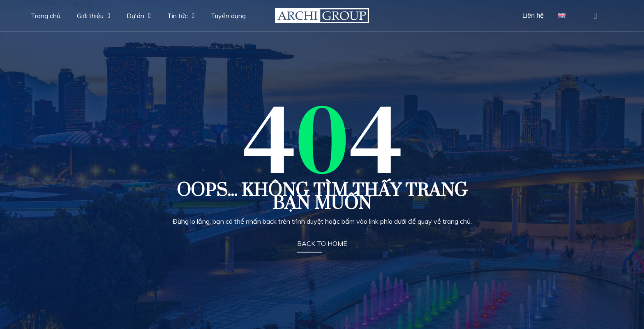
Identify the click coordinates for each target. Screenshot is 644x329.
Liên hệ (533, 15)
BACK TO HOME (322, 243)
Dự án (139, 16)
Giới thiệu (93, 16)
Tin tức (181, 16)
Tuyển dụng (228, 16)
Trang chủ (46, 16)
